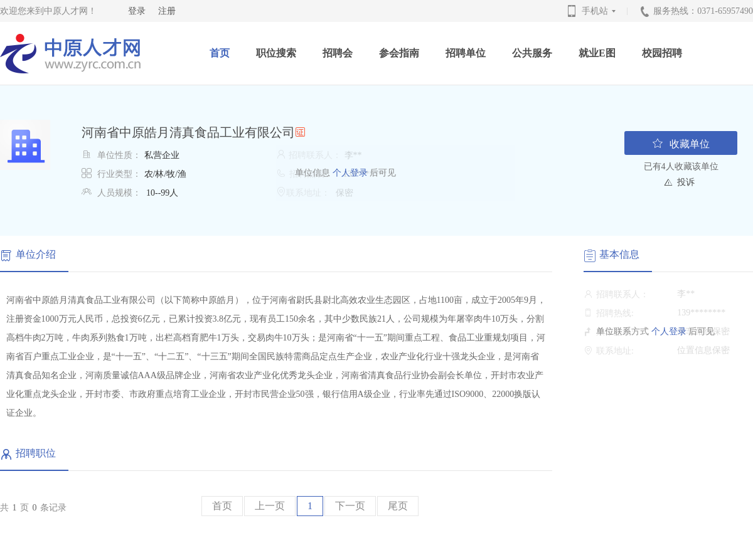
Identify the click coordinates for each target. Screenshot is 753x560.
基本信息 (619, 254)
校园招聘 (662, 53)
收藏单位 (681, 143)
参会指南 (399, 53)
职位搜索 (276, 53)
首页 (220, 53)
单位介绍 (36, 254)
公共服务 (532, 53)
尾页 (398, 506)
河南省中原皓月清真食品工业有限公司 (188, 132)
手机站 (600, 11)
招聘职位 (36, 453)
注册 (167, 11)
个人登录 (349, 173)
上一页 (270, 506)
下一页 (350, 506)
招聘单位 (466, 53)
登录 (137, 11)
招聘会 (338, 53)
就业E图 (597, 53)
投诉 (686, 182)
